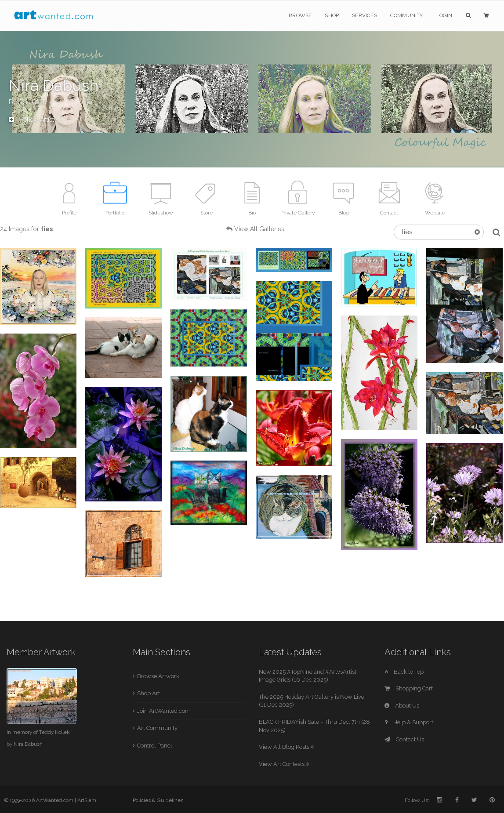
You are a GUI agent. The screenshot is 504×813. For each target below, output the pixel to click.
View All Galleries (259, 229)
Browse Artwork (158, 676)
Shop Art (149, 693)
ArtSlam (87, 800)
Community (407, 15)
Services (364, 15)
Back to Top (404, 672)
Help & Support (409, 722)
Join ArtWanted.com (164, 711)
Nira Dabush (28, 744)
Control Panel (155, 746)
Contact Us (404, 739)
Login (444, 15)
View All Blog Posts (286, 747)
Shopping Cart (409, 688)
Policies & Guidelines (158, 800)
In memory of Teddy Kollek (38, 732)
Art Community (157, 728)
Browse (300, 15)
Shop (332, 15)
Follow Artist (31, 120)
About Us (402, 706)
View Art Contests (284, 764)
